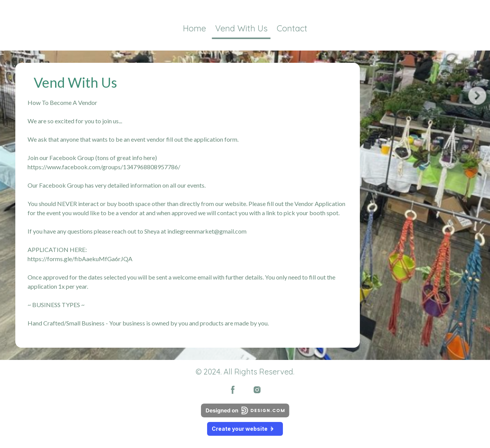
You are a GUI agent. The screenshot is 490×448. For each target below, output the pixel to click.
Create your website (245, 429)
